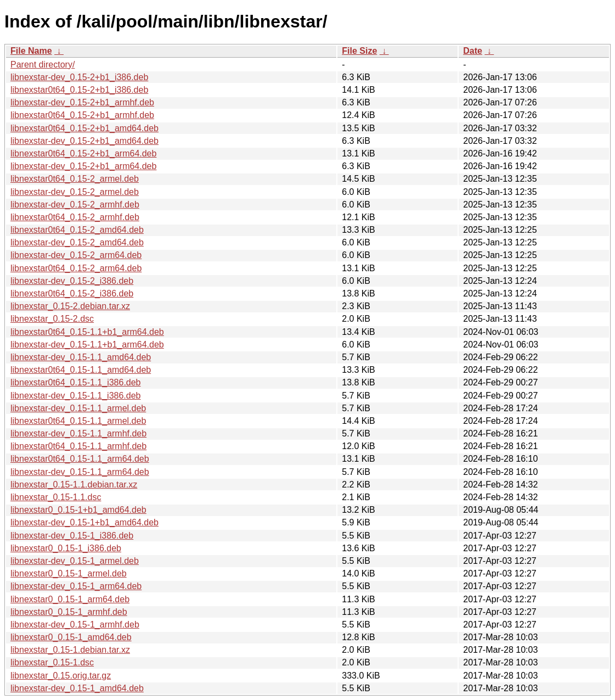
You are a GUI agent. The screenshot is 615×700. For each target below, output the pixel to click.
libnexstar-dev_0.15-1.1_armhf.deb (78, 433)
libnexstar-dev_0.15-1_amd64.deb (77, 688)
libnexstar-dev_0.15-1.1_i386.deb (76, 396)
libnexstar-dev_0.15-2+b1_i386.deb (79, 77)
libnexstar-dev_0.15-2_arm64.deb (76, 255)
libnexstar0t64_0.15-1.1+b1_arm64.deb (87, 332)
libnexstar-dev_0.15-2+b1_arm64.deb (83, 166)
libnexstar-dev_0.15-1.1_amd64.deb (81, 357)
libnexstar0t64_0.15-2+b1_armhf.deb (82, 115)
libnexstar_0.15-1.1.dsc (56, 497)
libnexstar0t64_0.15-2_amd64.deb (77, 230)
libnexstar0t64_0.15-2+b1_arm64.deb (83, 153)
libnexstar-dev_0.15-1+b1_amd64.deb (84, 522)
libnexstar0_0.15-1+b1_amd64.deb (78, 510)
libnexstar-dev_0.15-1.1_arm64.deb (80, 472)
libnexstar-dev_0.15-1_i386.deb (72, 536)
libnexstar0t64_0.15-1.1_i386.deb (76, 382)
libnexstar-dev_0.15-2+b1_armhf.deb (82, 102)
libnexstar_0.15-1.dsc (52, 662)
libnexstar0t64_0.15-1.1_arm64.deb (80, 459)
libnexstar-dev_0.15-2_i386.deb (72, 281)
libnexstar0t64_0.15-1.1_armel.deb (78, 421)
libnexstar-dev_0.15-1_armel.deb (75, 561)
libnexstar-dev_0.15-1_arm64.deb (76, 586)
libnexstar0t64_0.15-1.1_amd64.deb (81, 370)
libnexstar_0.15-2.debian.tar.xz (70, 306)
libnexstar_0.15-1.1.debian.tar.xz (74, 485)
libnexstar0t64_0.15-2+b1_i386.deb (79, 90)
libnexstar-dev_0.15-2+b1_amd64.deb (84, 141)
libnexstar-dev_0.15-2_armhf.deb (75, 205)
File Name (31, 51)
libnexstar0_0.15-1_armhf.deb (69, 612)
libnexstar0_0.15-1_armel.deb (69, 573)
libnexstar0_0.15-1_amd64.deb (71, 637)
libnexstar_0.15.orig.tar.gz (61, 676)
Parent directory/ (43, 65)
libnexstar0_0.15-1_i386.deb (66, 548)
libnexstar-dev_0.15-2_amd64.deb (77, 242)
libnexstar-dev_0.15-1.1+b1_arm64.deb (87, 345)
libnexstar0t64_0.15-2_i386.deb (72, 293)
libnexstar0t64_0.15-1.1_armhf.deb (78, 446)
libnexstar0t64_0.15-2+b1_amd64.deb (84, 128)
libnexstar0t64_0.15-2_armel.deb (75, 179)
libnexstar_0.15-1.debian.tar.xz (70, 650)
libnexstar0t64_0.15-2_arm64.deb (76, 268)
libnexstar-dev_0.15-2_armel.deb (75, 192)
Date (473, 51)
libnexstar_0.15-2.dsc (52, 319)
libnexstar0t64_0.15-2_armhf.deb (75, 217)
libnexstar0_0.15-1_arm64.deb (70, 599)
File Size (359, 51)
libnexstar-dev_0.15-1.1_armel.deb (78, 408)
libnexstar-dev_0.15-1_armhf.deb (75, 625)
